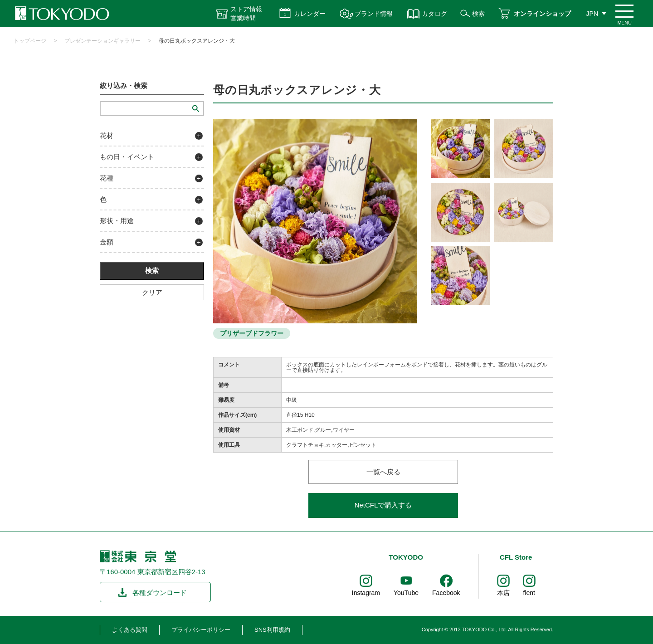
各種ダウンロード (160, 593)
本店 (503, 593)
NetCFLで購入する (383, 505)
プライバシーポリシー (201, 630)
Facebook (446, 593)
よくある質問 (130, 630)
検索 (478, 14)
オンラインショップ (542, 14)
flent (529, 593)
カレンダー (310, 14)
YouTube (406, 593)
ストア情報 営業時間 (246, 14)
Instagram (366, 593)
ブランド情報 (374, 14)
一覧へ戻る (383, 472)
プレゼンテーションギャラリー (102, 41)
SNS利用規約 (272, 630)
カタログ (434, 14)
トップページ (30, 41)
